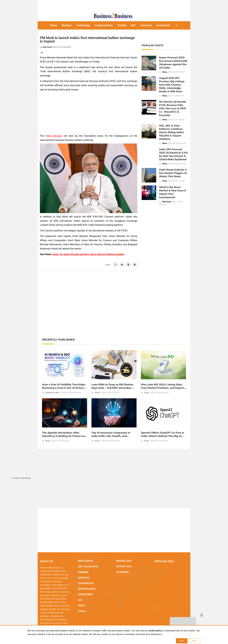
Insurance (146, 25)
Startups (67, 25)
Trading (122, 25)
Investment (163, 25)
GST (133, 25)
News (54, 25)
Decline (194, 641)
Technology (83, 25)
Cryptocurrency (104, 25)
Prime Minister (54, 136)
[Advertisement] (114, 5)
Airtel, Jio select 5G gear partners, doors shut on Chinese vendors (88, 254)
